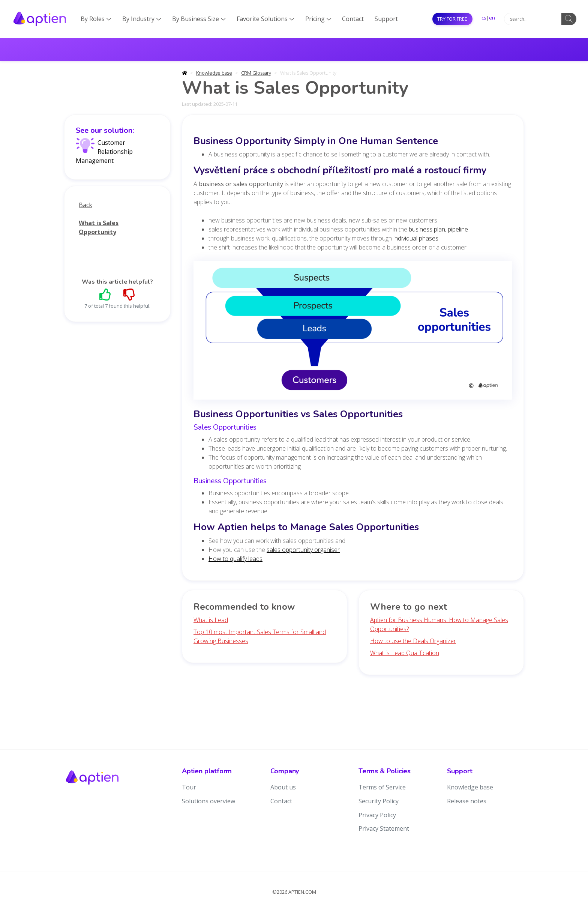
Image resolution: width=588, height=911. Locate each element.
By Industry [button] (142, 19)
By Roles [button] (96, 19)
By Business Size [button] (199, 19)
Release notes (467, 801)
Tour (189, 787)
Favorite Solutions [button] (265, 19)
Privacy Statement (384, 828)
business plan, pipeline (438, 229)
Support (386, 19)
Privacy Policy (377, 815)
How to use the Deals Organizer (413, 641)
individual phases (416, 238)
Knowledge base (214, 73)
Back (85, 205)
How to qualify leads (235, 559)
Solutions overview (208, 801)
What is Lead (211, 620)
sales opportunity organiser (303, 550)
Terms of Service (382, 787)
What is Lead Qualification (405, 653)
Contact (353, 19)
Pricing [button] (318, 19)
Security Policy (379, 801)
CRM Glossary (256, 73)
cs (484, 18)
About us (283, 787)
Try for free (452, 19)
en (492, 18)
